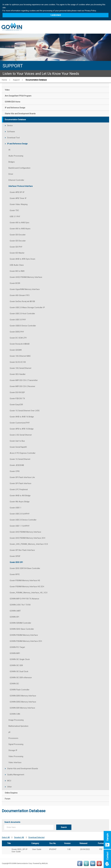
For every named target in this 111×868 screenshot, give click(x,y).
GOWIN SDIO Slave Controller (22, 629)
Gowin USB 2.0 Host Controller (22, 314)
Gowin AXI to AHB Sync (20, 223)
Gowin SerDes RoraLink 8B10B (22, 301)
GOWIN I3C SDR (16, 665)
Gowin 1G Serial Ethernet (20, 459)
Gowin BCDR (15, 283)
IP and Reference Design (17, 144)
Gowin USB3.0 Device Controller (23, 326)
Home (4, 80)
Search (64, 827)
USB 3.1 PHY (15, 216)
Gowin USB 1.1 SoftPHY (20, 526)
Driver (11, 174)
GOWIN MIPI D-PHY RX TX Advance (24, 599)
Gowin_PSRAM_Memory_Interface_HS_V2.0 (29, 593)
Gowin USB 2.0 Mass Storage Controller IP (27, 307)
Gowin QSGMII (16, 350)
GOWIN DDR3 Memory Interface (23, 696)
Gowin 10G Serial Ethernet (21, 368)
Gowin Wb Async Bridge (20, 502)
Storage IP (13, 750)
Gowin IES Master (17, 253)
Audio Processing (16, 156)
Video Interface (15, 762)
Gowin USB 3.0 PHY (18, 320)
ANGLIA (45, 863)
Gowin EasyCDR (16, 405)
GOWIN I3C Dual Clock (19, 671)
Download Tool (13, 138)
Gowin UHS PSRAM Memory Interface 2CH (27, 538)
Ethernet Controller (16, 180)
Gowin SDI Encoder (18, 235)
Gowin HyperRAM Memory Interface (25, 289)
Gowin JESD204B (17, 465)
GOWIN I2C (14, 684)
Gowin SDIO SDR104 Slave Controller (25, 568)
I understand (56, 15)
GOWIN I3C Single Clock (20, 659)
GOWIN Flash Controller (20, 690)
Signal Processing (16, 744)
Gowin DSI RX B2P (17, 392)
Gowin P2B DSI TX (17, 398)
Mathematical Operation (18, 726)
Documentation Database (36, 80)
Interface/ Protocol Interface (21, 186)
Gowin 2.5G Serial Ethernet (21, 435)
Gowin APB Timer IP (18, 198)
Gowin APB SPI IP (17, 192)
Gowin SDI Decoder (18, 241)
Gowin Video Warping (19, 204)
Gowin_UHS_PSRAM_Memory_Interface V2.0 (29, 544)
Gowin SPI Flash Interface (21, 483)
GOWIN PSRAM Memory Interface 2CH (26, 641)
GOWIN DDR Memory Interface (22, 708)
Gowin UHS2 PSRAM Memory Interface (26, 277)
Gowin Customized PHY (20, 423)
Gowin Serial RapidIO (18, 447)
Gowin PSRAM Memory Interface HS (25, 580)
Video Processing (16, 756)
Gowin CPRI (15, 471)
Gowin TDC (14, 210)
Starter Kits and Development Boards (23, 769)
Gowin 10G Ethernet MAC (20, 356)
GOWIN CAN (15, 714)
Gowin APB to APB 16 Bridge (22, 429)
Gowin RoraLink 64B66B (20, 344)
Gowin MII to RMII (17, 271)
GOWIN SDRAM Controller (20, 623)
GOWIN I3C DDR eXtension (21, 678)
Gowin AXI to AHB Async (20, 229)
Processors (13, 738)
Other (9, 787)
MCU (9, 781)
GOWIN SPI (14, 617)
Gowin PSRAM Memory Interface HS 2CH (27, 587)
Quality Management (16, 775)
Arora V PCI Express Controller (23, 453)
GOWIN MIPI (15, 653)
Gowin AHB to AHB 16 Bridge (22, 417)
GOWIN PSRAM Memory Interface (24, 635)
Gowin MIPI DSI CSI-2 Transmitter (24, 380)
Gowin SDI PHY (16, 247)
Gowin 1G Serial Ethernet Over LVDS (25, 411)
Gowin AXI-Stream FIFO (20, 295)
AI (9, 150)
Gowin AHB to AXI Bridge (20, 496)
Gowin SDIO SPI (16, 562)
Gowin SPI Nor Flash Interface (22, 550)
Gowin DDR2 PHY (17, 332)
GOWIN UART (15, 611)
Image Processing (16, 720)
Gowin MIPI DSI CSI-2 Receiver (22, 386)
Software (11, 132)
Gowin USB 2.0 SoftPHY (20, 514)
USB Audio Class (17, 265)
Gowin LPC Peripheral (19, 489)
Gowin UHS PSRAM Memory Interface (25, 532)
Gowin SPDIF (15, 556)
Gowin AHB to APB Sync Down (22, 259)
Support (16, 80)
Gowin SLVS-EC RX (18, 362)
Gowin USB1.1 (16, 508)
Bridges (12, 162)
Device (10, 125)
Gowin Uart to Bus (17, 441)
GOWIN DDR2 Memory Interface (23, 702)
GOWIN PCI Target (17, 647)
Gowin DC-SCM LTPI (18, 338)
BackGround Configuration (19, 168)
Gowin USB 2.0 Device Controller (23, 520)
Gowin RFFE (15, 574)
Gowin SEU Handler (18, 374)
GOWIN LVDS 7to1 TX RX (20, 605)
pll (9, 732)
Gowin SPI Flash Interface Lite (22, 477)
